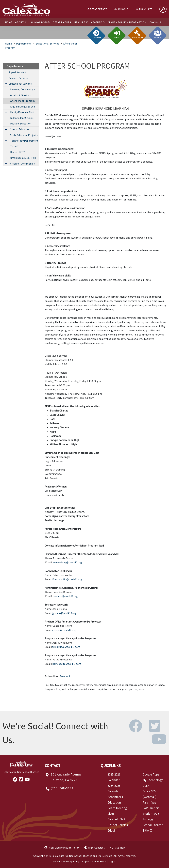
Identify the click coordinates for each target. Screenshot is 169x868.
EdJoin (112, 830)
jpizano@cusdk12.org (64, 613)
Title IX (14, 146)
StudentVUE (151, 814)
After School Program (22, 101)
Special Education (20, 129)
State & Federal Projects (24, 135)
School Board (40, 22)
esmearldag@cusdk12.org (67, 562)
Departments (62, 22)
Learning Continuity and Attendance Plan (25, 89)
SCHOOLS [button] (123, 9)
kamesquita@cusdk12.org (67, 664)
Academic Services (20, 95)
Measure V (81, 22)
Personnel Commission (22, 164)
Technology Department (24, 141)
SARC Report (151, 808)
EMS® (103, 861)
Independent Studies (22, 118)
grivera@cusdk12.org (64, 630)
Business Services (18, 78)
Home (9, 22)
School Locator (153, 825)
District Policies (118, 825)
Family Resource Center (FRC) (25, 112)
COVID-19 (155, 22)
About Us (21, 22)
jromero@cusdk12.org (65, 596)
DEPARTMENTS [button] (99, 9)
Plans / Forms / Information (127, 22)
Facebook (65, 676)
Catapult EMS (116, 819)
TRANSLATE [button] (146, 9)
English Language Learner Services (25, 107)
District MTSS (18, 152)
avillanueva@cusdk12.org (66, 647)
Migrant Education (21, 123)
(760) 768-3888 (62, 788)
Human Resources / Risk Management (24, 158)
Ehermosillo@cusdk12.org (67, 579)
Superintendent (17, 72)
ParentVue (149, 802)
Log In (112, 861)
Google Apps (151, 774)
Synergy (148, 819)
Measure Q (98, 22)
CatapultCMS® (88, 861)
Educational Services (47, 44)
